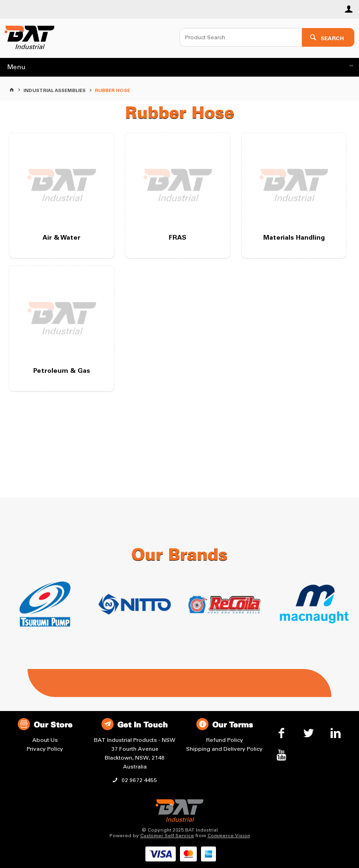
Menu (16, 67)
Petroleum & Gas (62, 371)
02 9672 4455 (139, 780)
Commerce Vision (229, 836)
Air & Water (61, 238)
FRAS (178, 238)
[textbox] (241, 37)
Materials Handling (294, 238)
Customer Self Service (167, 836)
